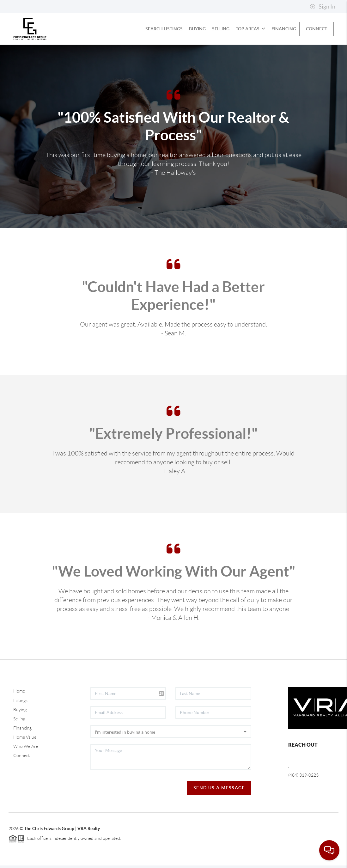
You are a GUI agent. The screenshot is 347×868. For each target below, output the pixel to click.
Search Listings (164, 29)
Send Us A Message (219, 788)
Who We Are (26, 746)
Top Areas (250, 29)
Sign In (323, 7)
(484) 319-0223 (303, 775)
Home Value (25, 737)
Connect (317, 29)
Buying (197, 29)
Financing (284, 29)
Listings (20, 700)
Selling (221, 29)
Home (19, 691)
